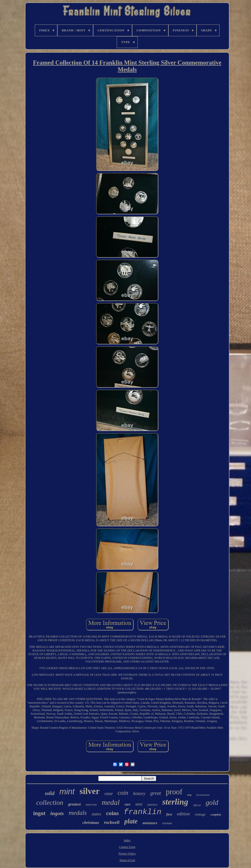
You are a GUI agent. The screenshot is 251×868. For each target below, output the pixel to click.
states (96, 814)
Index (127, 840)
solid (50, 793)
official (197, 805)
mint (67, 791)
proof (174, 792)
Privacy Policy (127, 854)
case (109, 793)
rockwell (112, 822)
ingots (57, 813)
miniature (150, 823)
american (91, 805)
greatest (75, 804)
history (139, 794)
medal (111, 802)
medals (78, 813)
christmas (91, 823)
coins (113, 813)
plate (131, 821)
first (169, 814)
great (156, 793)
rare (127, 804)
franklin (143, 812)
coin (123, 793)
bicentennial (203, 795)
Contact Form (127, 847)
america (152, 804)
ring (189, 795)
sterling (175, 802)
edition (183, 814)
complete (216, 815)
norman (167, 823)
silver (90, 791)
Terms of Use (127, 860)
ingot (39, 813)
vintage (200, 814)
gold (212, 802)
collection (50, 802)
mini (139, 804)
